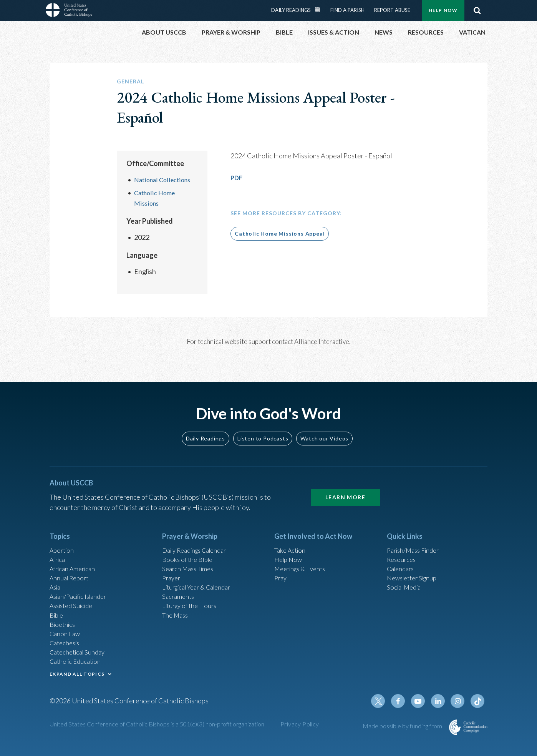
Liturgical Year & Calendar (201, 576)
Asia (56, 576)
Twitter (386, 703)
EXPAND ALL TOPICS (77, 672)
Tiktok (478, 703)
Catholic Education (78, 659)
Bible (58, 607)
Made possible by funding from (403, 727)
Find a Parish (347, 10)
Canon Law (66, 628)
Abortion (63, 534)
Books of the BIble (189, 545)
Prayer (172, 565)
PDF (237, 178)
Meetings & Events (303, 555)
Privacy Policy (300, 725)
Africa (59, 545)
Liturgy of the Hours (192, 596)
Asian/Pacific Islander (81, 586)
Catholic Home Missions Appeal (280, 233)
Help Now (443, 10)
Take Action (291, 534)
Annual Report (71, 565)
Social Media (406, 576)
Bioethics (64, 617)
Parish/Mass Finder (416, 534)
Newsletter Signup (415, 565)
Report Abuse (392, 10)
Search (477, 10)
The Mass (177, 607)
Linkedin (441, 703)
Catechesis (66, 638)
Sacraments (179, 586)
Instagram (460, 703)
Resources (403, 545)
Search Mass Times (190, 555)
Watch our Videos (324, 422)
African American (75, 555)
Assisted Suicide (74, 596)
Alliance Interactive (322, 341)
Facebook (404, 703)
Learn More (345, 481)
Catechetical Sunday (80, 648)
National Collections (164, 179)
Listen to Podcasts (263, 422)
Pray (281, 565)
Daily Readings (291, 10)
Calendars (402, 555)
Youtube (423, 703)
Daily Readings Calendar (320, 10)
